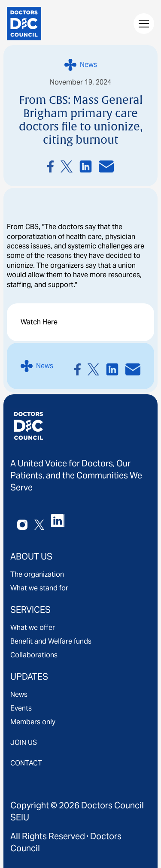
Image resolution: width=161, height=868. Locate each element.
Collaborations (34, 655)
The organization (37, 574)
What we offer (33, 628)
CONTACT (26, 763)
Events (21, 708)
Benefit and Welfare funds (51, 641)
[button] (142, 24)
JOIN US (24, 742)
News (19, 694)
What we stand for (39, 588)
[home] (24, 24)
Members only (33, 722)
